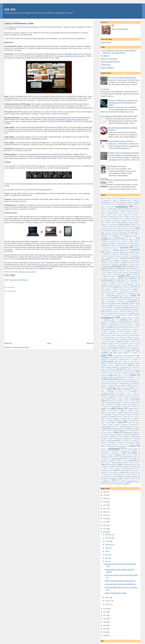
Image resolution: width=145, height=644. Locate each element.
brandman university (122, 222)
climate (105, 242)
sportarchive (107, 428)
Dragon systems (136, 270)
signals (136, 414)
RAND (103, 399)
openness (114, 383)
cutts (110, 260)
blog (102, 220)
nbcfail (123, 365)
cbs (128, 228)
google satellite (133, 299)
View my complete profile (120, 29)
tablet (132, 444)
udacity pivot (129, 464)
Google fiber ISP (128, 297)
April (107, 561)
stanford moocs (125, 430)
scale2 (116, 411)
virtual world (113, 472)
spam (111, 424)
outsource (135, 383)
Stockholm (113, 436)
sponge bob (137, 426)
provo (105, 397)
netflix (130, 365)
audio (123, 211)
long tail (116, 343)
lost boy (131, 343)
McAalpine (135, 347)
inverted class (130, 326)
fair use (125, 286)
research (118, 403)
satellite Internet (117, 408)
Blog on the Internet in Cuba (110, 62)
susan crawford (129, 442)
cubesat (116, 258)
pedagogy (111, 387)
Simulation (104, 416)
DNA (128, 270)
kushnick (109, 339)
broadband (104, 224)
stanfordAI (135, 430)
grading (103, 303)
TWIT (137, 462)
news (135, 369)
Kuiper (130, 337)
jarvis (129, 330)
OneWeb (133, 375)
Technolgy (104, 449)
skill (131, 416)
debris (137, 262)
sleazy (103, 418)
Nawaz (112, 365)
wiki (139, 478)
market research (112, 347)
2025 (105, 495)
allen (102, 204)
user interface (126, 468)
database (124, 262)
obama (138, 371)
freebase (135, 290)
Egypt (105, 278)
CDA (132, 228)
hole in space (113, 311)
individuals (137, 318)
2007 (105, 629)
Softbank (103, 420)
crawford (126, 256)
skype (136, 416)
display (122, 270)
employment (134, 280)
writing (128, 482)
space (103, 422)
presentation (134, 391)
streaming (118, 438)
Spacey (105, 424)
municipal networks (107, 361)
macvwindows (121, 345)
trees (120, 461)
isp (119, 327)
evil (137, 284)
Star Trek (103, 432)
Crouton (75, 257)
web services (106, 476)
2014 (105, 532)
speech (116, 426)
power (103, 391)
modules (135, 353)
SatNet (103, 410)
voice (134, 472)
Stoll (120, 436)
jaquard (124, 330)
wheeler (135, 476)
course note (135, 254)
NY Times (121, 371)
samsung (135, 406)
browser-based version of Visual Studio (50, 156)
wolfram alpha (134, 480)
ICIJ (113, 315)
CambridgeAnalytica (122, 226)
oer (115, 373)
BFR (133, 217)
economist (106, 276)
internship (121, 326)
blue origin (117, 220)
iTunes (136, 328)
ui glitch (138, 464)
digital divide (122, 268)
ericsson (113, 284)
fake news (134, 286)
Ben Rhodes (134, 215)
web (139, 474)
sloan (109, 418)
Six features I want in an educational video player (123, 153)
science (130, 410)
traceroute (104, 461)
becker (115, 215)
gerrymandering (133, 293)
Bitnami (128, 219)
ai (112, 202)
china (103, 234)
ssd (109, 430)
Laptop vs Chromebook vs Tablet (19, 23)
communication (133, 245)
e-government (134, 272)
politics (119, 389)
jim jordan (104, 331)
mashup (122, 347)
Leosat (119, 341)
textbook (118, 455)
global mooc (118, 296)
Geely (102, 293)
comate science (134, 244)
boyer (108, 222)
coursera (111, 256)
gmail (127, 296)
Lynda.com (111, 345)
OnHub (138, 377)
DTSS (115, 272)
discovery (115, 270)
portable (128, 389)
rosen (129, 405)
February (108, 601)
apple (103, 207)
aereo (115, 200)
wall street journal (108, 474)
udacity (120, 464)
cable (133, 224)
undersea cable (115, 466)
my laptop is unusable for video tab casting (71, 56)
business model (124, 224)
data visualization (115, 262)
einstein (112, 278)
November (109, 538)
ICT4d (118, 315)
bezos (127, 216)
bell (120, 215)
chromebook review (22, 280)
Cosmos (114, 254)
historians (123, 309)
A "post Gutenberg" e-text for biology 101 (120, 141)
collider (113, 244)
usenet (118, 468)
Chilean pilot (134, 232)
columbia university (122, 244)
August (107, 548)
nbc (117, 365)
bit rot (122, 219)
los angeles (124, 343)
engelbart (113, 282)
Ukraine (105, 466)
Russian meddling (116, 406)
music (120, 361)
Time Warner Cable (126, 457)
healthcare (110, 309)
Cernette (127, 230)
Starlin (110, 432)
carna (110, 228)
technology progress (132, 449)
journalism (113, 331)
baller (136, 213)
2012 (105, 612)
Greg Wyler (111, 303)
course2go (104, 256)
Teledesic (135, 451)
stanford (115, 430)
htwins (103, 313)
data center (134, 260)
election (121, 278)
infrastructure (124, 320)
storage (126, 436)
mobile (129, 351)
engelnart (121, 282)
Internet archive (115, 324)
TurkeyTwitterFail (117, 462)
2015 (105, 529)
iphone (103, 327)
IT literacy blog (106, 65)
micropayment (105, 351)
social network (126, 418)
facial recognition (115, 286)
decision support (105, 264)
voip (139, 472)
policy (110, 389)
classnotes (137, 240)
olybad (103, 375)
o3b (132, 371)
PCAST (130, 385)
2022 (105, 505)
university (125, 466)
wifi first (127, 478)
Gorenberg (121, 302)
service (116, 414)
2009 (105, 622)
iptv (109, 327)
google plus (121, 299)
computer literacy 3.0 (120, 250)
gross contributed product (125, 303)
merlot (121, 349)
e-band (126, 272)
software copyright (114, 420)
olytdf (119, 375)
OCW (105, 373)
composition (137, 248)
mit (122, 351)
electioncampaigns (107, 280)
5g (114, 198)
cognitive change (133, 242)
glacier (103, 296)
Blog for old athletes (107, 68)
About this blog (106, 42)
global (109, 296)
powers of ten (122, 391)
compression (106, 250)
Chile (114, 232)
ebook (129, 274)
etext (119, 284)
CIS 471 (10, 10)
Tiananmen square (106, 457)
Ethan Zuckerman (128, 284)
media (115, 349)
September (109, 545)
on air (125, 375)
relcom (126, 401)
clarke (131, 240)
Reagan (126, 399)
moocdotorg (116, 357)
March (107, 597)
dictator (136, 266)
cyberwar (117, 260)
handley (110, 307)
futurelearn (114, 292)
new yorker (128, 369)
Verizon (103, 470)
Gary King (129, 292)
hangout (118, 307)
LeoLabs (112, 341)
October (108, 541)
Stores (105, 438)
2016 (105, 525)
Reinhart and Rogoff (116, 401)
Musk (126, 361)
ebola (123, 274)
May (107, 558)
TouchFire (106, 459)
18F (102, 198)
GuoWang (110, 305)
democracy (115, 264)
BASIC (103, 215)
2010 (105, 619)
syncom (122, 444)
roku (124, 404)
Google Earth (105, 298)
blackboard (135, 219)
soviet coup (134, 420)
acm (133, 198)
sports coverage (118, 428)
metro (126, 349)
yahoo (104, 484)
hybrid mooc (106, 315)
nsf (115, 371)
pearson (103, 387)
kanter (121, 331)
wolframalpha (105, 482)
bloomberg (109, 220)
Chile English (123, 232)
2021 (105, 509)
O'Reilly (127, 371)
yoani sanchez (118, 484)
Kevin (117, 333)
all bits (136, 202)
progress (104, 395)
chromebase (104, 236)
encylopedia (104, 282)
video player (135, 470)
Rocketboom (117, 405)
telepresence (115, 453)
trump (131, 460)
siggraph (129, 415)
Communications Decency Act (109, 248)
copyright (106, 254)
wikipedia (106, 480)
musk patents (134, 361)
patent (123, 385)
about (128, 198)
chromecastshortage (119, 238)
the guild (128, 455)
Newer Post (8, 343)
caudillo (122, 228)
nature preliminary (128, 363)
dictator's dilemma (107, 268)
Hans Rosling (136, 307)
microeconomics (134, 349)
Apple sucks (110, 207)
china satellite (124, 234)
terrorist (103, 455)
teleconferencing (125, 451)
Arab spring (112, 209)
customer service (126, 258)
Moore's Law (131, 357)
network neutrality (112, 367)
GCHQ (136, 292)
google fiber (115, 297)
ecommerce (137, 274)
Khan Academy (126, 333)
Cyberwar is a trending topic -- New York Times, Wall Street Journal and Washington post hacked (123, 103)
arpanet (128, 209)
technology (114, 448)
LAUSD (105, 341)
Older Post (90, 343)
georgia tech (121, 293)
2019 (105, 515)
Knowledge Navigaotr (134, 335)
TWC (126, 462)
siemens (122, 415)
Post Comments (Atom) (21, 347)
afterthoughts (105, 202)
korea (123, 337)
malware (130, 345)
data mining (104, 262)
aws (110, 213)
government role (132, 301)
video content (125, 470)
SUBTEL (127, 440)
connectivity (135, 250)
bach (123, 213)
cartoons (116, 228)
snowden (116, 418)
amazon (120, 204)
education (122, 276)
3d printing (109, 198)
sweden (138, 442)
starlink (117, 432)
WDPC (134, 474)
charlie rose (135, 230)
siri (120, 416)
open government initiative (131, 381)
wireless (114, 480)
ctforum (103, 258)
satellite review (133, 409)
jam (118, 330)
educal (114, 276)
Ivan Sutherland (106, 329)
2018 (105, 519)
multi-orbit (113, 359)
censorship (107, 230)
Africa (136, 200)
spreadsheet (129, 428)
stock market (104, 436)
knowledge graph (122, 335)
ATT (109, 211)
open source (105, 383)
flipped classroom (106, 290)
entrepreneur (135, 282)
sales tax (127, 406)
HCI (104, 309)
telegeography (105, 453)
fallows (103, 288)
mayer (129, 347)
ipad (137, 326)
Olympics (111, 375)
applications (122, 206)
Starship (136, 432)
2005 (105, 635)
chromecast (105, 238)
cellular (138, 228)
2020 (105, 512)
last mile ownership (134, 339)
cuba (109, 258)
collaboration (105, 243)
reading (120, 399)
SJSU (125, 416)
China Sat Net (113, 234)
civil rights (124, 240)
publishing (112, 397)
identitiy (124, 315)
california (112, 226)
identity (130, 315)
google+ (103, 301)
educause (133, 276)
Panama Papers (114, 385)
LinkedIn (133, 341)
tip (139, 457)
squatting (103, 430)
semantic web (107, 414)
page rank (104, 385)
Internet (103, 324)
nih (139, 369)
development (117, 266)
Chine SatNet (134, 234)
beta (121, 217)
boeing (124, 220)
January (108, 604)
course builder (124, 254)
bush (115, 224)
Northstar (105, 371)
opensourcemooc (124, 383)
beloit (126, 214)
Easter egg (117, 274)
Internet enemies (128, 324)
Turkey (107, 462)
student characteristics (114, 440)
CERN (120, 230)
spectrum (125, 424)
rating (108, 399)
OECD (110, 373)
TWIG (131, 462)
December (109, 535)
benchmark (104, 216)
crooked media (134, 256)
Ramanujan (135, 397)
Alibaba (130, 202)
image (136, 315)
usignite (136, 468)
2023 (105, 502)
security (127, 412)
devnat (129, 266)
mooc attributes (117, 355)
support (103, 442)
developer (106, 266)
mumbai (135, 359)
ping (126, 387)
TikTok (116, 457)
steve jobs (127, 434)
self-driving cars (136, 413)
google (133, 295)
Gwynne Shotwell (135, 305)
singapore (113, 416)
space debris (111, 422)
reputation (110, 403)
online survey (122, 379)
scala (110, 411)
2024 (105, 499)
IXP (114, 330)
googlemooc (112, 301)
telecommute (115, 451)
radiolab (127, 397)
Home (49, 343)
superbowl (135, 440)
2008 (105, 625)
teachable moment (122, 446)
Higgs (116, 309)
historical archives (133, 309)
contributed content (134, 252)
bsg (110, 224)
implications (107, 317)
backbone (130, 213)
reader (114, 399)
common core (122, 245)
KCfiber (128, 331)
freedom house (105, 292)
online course (108, 379)
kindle (113, 335)
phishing (120, 387)
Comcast (104, 245)
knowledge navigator (108, 337)
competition (124, 247)
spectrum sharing (106, 426)
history (103, 311)
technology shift (105, 451)
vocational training (124, 472)
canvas (105, 228)
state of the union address (108, 434)
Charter (103, 232)
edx (139, 276)
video (116, 470)
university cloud (135, 466)
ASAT (134, 209)
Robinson (109, 405)
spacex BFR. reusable (134, 422)
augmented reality (133, 211)
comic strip (113, 246)
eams (110, 274)
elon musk (121, 280)
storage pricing (136, 436)
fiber (129, 288)
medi (109, 349)
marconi (103, 347)
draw (104, 272)
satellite (103, 409)
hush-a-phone (122, 313)
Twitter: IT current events (109, 59)
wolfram (124, 480)
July (106, 551)
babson (117, 213)
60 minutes (121, 198)
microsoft (114, 351)
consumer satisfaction (119, 252)
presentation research (108, 393)
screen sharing (112, 413)
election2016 (133, 278)
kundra (136, 337)
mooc (104, 355)
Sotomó (125, 420)
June (107, 555)
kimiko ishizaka (105, 335)
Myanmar (110, 363)
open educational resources (113, 381)
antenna (135, 204)
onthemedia (132, 379)
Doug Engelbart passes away (117, 166)
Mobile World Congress (121, 353)
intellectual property (124, 322)
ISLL (114, 327)
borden (136, 220)
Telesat (124, 453)
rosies (134, 405)
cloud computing (121, 242)
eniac (127, 282)
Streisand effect (128, 438)
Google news (111, 300)
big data (108, 219)
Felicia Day (122, 288)
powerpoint (111, 391)
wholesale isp (113, 478)
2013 (105, 609)
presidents (121, 393)
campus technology (135, 226)
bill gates (115, 218)
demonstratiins (124, 264)
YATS (110, 484)
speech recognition (126, 426)
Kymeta (116, 339)
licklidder (126, 341)
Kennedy (103, 333)
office (120, 373)
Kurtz (102, 339)
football (116, 290)
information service (109, 320)
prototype (137, 395)
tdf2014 (103, 446)
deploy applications (135, 264)
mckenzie (103, 349)
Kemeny (136, 331)
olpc (137, 373)
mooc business (129, 355)
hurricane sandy (111, 313)
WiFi (121, 478)
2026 (105, 492)
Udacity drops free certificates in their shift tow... (120, 581)
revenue (126, 403)
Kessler (110, 333)
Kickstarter (135, 333)
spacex (121, 422)
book (130, 220)
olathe (132, 373)
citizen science (115, 240)
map (136, 345)
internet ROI (113, 326)
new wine (119, 369)
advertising (106, 200)
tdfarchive (111, 446)
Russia (105, 406)
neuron (103, 369)
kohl (118, 337)
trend (125, 461)
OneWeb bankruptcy (107, 377)
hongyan (122, 311)
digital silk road (105, 270)
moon (123, 357)
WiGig (134, 478)
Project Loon (113, 395)
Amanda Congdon (111, 204)
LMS (111, 343)
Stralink (111, 438)
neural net (135, 367)
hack (104, 307)
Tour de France (117, 459)
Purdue (120, 397)
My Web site (105, 56)
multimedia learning (124, 359)
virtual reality (104, 472)
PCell (136, 385)
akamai (117, 202)
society (136, 418)
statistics (119, 434)
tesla (110, 455)
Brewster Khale (134, 222)
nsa (111, 371)
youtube (126, 484)
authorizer (104, 213)
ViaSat (110, 470)
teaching (133, 446)
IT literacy (125, 327)
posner (136, 389)
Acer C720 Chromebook (32, 27)
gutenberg (118, 305)
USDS (111, 468)
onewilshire (131, 377)
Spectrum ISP (134, 424)
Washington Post (119, 474)
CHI (109, 232)
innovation (112, 322)
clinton (112, 242)
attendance (116, 211)
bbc (109, 214)
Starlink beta (127, 432)
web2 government (118, 476)
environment (104, 284)
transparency (112, 461)
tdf (137, 444)
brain (113, 222)
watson (128, 474)
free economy (125, 290)
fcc (114, 288)
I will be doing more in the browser (47, 265)
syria (127, 444)
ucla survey (112, 464)
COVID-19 (118, 256)
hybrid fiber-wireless (134, 313)
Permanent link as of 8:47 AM (27, 272)
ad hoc (138, 198)
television (134, 453)
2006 (105, 632)
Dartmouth (125, 260)
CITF (131, 238)
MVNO (103, 363)
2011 (105, 615)
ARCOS (121, 209)
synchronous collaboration (110, 444)
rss (139, 404)
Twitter (103, 464)
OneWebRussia (121, 377)
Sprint (137, 428)
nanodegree (118, 363)
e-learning (104, 274)
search (120, 412)
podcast (132, 387)
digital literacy (133, 268)
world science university (118, 482)
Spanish (117, 424)
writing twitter (137, 482)
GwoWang (126, 305)
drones (109, 272)
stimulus (135, 434)
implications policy (126, 318)
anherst (129, 204)
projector (122, 395)
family (109, 288)
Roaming (133, 403)
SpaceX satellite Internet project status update (122, 116)
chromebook (12, 280)
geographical (111, 293)
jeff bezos (136, 330)
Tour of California (132, 459)
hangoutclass (127, 307)
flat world (135, 288)
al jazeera (123, 202)
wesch (128, 476)
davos (131, 262)
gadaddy (122, 292)
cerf (114, 230)
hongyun (130, 311)
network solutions (125, 367)
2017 (105, 522)
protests (130, 395)
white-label (104, 478)
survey (120, 442)
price (128, 393)
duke (121, 272)
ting (135, 457)
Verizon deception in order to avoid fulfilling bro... (121, 584)
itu (132, 328)
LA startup (123, 339)
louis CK (138, 343)
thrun (136, 455)
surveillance (112, 442)
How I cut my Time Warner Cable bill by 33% (122, 78)
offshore (126, 373)
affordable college (125, 200)
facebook (104, 286)
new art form (110, 369)
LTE (104, 345)
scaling (122, 410)
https (137, 311)
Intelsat (136, 322)
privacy (135, 393)
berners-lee (114, 216)
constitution (108, 252)
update (105, 468)
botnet (103, 222)
